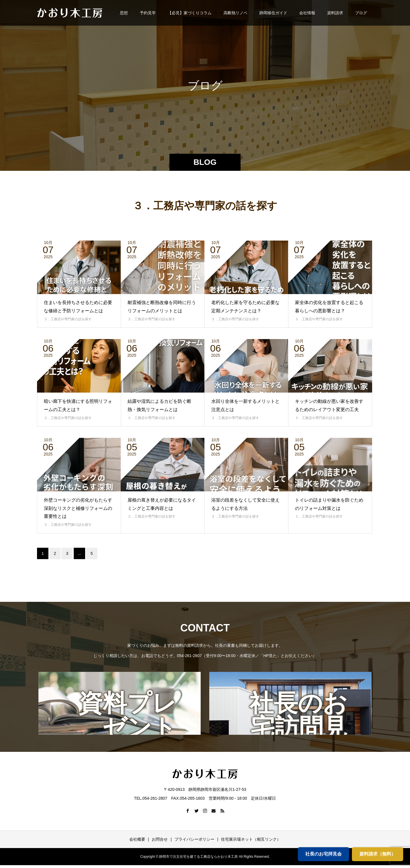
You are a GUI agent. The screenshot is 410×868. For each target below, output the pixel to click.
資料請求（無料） (378, 854)
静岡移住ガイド (273, 13)
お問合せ (160, 839)
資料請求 (335, 13)
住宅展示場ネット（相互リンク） (251, 839)
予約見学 (148, 13)
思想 (124, 13)
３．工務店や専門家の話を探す (68, 319)
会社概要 (137, 839)
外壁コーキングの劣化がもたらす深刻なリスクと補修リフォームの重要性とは (78, 508)
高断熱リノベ (235, 13)
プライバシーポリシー (194, 839)
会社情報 (307, 13)
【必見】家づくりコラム (190, 13)
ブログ (361, 13)
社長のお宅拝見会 (323, 854)
